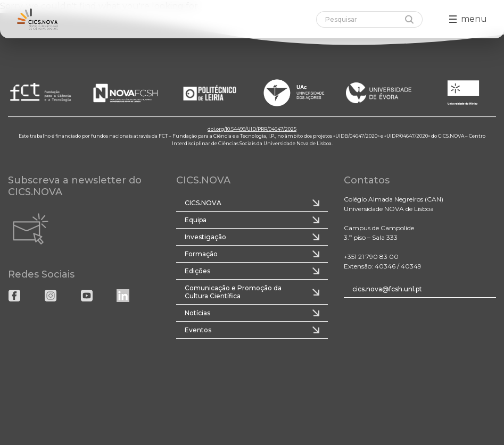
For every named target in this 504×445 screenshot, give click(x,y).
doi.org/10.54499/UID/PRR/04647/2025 (252, 129)
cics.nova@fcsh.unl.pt (387, 289)
